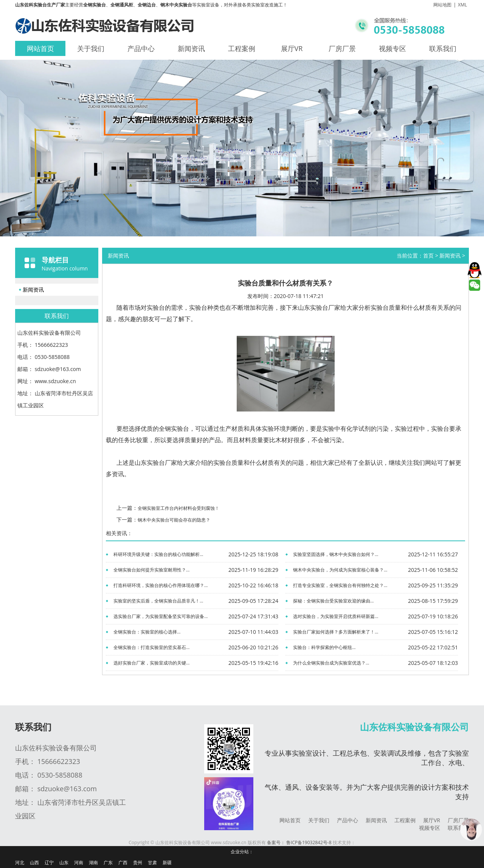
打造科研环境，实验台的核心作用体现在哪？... (161, 585)
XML (462, 5)
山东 (64, 863)
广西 (123, 863)
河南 (79, 863)
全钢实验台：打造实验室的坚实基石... (151, 647)
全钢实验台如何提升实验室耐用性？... (151, 570)
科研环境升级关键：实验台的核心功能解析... (158, 554)
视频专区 (392, 48)
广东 (108, 863)
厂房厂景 (342, 48)
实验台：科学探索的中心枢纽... (324, 647)
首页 (428, 255)
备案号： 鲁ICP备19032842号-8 (299, 842)
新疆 (167, 863)
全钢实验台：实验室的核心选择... (147, 632)
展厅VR (292, 48)
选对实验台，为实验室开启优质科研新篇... (336, 616)
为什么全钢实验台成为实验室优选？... (331, 663)
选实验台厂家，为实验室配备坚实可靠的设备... (161, 616)
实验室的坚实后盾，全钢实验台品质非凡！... (158, 601)
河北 (20, 863)
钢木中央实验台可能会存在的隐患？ (174, 520)
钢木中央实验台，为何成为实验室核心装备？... (340, 570)
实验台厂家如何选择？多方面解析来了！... (336, 632)
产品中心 (141, 48)
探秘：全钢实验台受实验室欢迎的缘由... (333, 601)
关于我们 (91, 48)
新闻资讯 (191, 48)
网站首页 (40, 48)
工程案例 (242, 48)
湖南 (93, 863)
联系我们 (443, 48)
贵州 (138, 863)
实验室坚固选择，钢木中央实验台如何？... (336, 554)
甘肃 (152, 863)
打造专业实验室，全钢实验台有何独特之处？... (340, 585)
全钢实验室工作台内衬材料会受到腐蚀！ (178, 508)
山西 (34, 863)
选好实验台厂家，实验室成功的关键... (151, 663)
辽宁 (49, 863)
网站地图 (442, 5)
